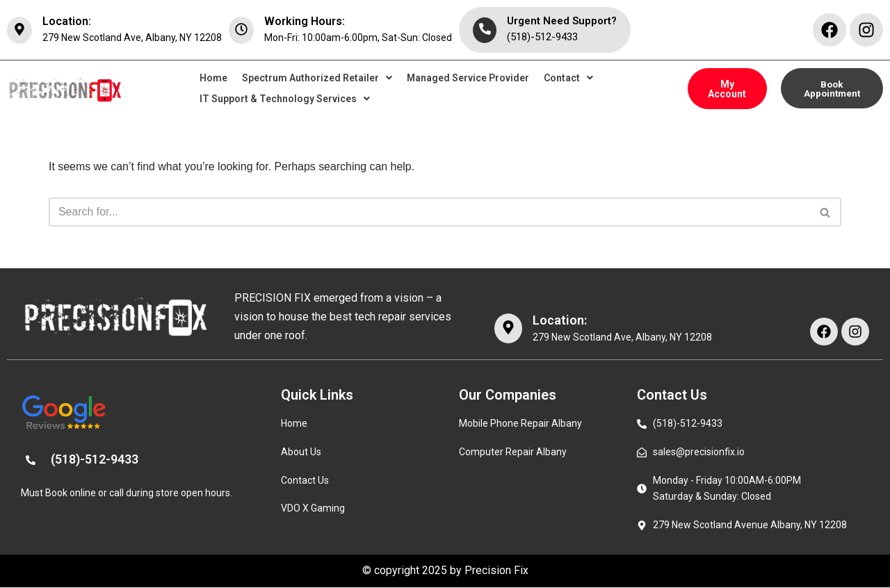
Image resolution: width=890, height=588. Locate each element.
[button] (317, 79)
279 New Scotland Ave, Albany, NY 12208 (132, 38)
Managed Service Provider (468, 79)
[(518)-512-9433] (31, 462)
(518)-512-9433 (542, 37)
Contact (568, 79)
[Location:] (19, 30)
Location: (67, 21)
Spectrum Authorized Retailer (317, 79)
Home (213, 79)
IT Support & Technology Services (285, 99)
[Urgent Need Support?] (485, 30)
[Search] (429, 213)
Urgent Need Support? (562, 21)
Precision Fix (496, 572)
